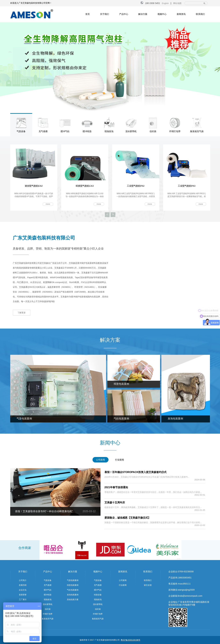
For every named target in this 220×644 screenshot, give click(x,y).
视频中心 (162, 14)
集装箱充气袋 (48, 619)
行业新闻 (123, 585)
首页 (88, 14)
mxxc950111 (184, 584)
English (165, 3)
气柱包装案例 (73, 590)
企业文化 (23, 590)
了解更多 (22, 313)
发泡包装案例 (73, 595)
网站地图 (177, 3)
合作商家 (25, 548)
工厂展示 (23, 600)
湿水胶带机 (48, 604)
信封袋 (48, 609)
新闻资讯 (181, 14)
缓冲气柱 (48, 590)
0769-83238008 (186, 572)
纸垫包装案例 (73, 585)
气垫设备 (48, 580)
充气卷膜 (48, 585)
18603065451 (185, 578)
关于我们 (104, 14)
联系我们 (200, 14)
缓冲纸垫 (48, 595)
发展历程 (23, 585)
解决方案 (143, 14)
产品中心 (124, 14)
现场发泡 (48, 600)
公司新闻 (123, 580)
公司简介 (23, 580)
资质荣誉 (23, 595)
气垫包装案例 (73, 580)
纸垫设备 (98, 595)
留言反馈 (148, 585)
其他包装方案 (73, 600)
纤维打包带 (48, 614)
